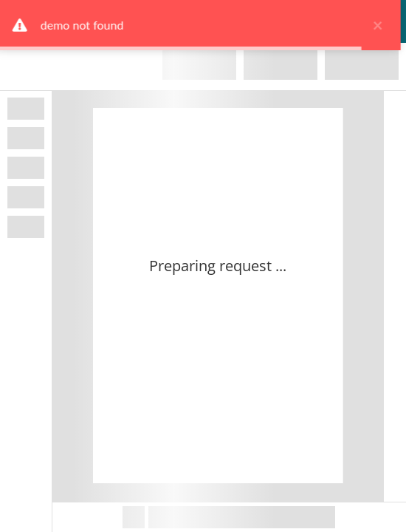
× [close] (380, 25)
